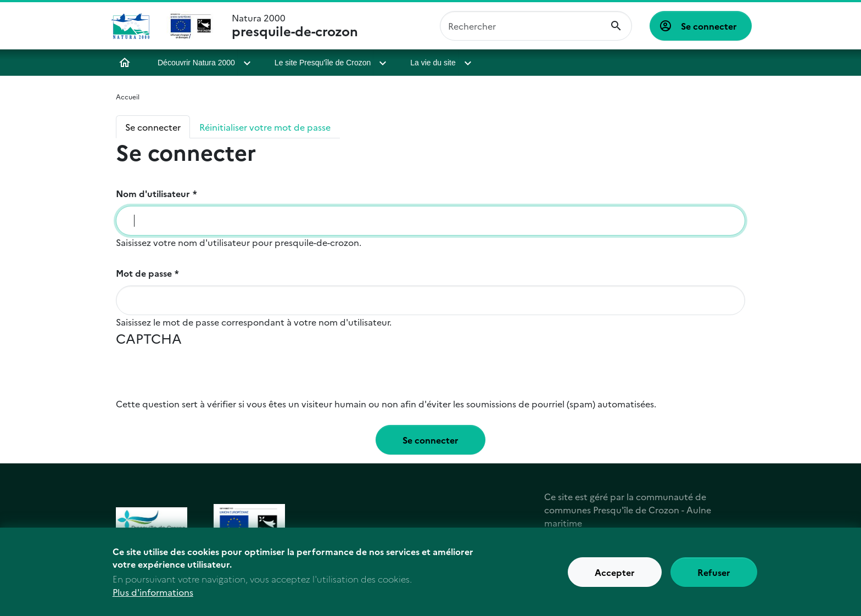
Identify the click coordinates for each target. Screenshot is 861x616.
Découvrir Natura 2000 (196, 63)
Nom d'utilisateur (153, 193)
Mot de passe (144, 273)
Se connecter (709, 26)
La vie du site (433, 63)
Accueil (125, 63)
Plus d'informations (153, 594)
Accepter (615, 574)
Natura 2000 (295, 26)
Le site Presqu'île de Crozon (323, 63)
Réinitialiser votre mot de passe (265, 127)
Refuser (714, 574)
